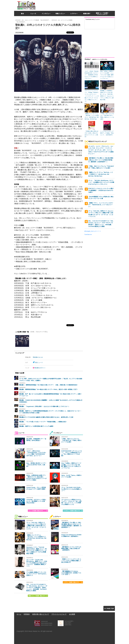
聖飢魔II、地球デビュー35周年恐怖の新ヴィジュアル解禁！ (37, 426)
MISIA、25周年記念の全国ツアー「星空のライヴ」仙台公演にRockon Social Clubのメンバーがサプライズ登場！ (36, 478)
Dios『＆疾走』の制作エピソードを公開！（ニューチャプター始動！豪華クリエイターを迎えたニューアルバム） (71, 466)
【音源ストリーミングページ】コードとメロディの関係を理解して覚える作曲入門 (71, 561)
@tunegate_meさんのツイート (93, 231)
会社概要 (72, 614)
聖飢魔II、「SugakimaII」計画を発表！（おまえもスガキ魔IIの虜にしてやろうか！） (44, 406)
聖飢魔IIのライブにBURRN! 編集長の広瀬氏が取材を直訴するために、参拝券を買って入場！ (47, 417)
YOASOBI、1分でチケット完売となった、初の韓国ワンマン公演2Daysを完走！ (36, 501)
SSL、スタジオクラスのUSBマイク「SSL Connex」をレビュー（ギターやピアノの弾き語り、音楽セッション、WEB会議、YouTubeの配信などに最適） (37, 588)
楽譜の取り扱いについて (41, 614)
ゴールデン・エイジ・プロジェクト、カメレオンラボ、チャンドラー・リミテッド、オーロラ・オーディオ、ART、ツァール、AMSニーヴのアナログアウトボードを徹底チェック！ (101, 150)
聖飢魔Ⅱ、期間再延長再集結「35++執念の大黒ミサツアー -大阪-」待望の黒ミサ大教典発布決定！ (49, 385)
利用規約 (27, 614)
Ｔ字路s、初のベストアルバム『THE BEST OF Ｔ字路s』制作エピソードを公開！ (71, 440)
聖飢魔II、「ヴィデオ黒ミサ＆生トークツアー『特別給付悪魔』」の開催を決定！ (43, 422)
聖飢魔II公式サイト (40, 368)
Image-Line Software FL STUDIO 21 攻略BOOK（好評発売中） (71, 536)
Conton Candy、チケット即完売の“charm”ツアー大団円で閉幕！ (36, 488)
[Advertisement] (78, 5)
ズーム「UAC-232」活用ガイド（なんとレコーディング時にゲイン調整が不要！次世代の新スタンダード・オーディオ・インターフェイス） (36, 526)
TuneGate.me (88, 235)
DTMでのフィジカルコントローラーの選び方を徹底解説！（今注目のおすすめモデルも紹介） (101, 190)
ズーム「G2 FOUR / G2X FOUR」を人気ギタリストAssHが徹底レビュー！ (72, 489)
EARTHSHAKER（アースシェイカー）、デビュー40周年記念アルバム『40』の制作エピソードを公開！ (72, 453)
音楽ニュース (39, 362)
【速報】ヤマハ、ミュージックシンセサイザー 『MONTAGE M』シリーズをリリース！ (101, 205)
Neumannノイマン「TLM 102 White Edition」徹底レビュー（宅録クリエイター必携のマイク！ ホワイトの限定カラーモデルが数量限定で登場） (36, 550)
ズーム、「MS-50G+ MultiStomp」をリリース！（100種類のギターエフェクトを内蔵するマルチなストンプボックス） (101, 182)
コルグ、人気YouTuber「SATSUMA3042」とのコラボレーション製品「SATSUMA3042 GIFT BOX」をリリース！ (36, 453)
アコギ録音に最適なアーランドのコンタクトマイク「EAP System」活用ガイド (37, 574)
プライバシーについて (59, 614)
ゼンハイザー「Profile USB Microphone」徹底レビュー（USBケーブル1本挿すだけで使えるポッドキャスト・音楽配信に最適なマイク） (37, 563)
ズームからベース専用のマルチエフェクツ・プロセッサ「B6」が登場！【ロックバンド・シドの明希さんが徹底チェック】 (71, 502)
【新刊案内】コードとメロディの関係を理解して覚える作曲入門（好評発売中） (71, 548)
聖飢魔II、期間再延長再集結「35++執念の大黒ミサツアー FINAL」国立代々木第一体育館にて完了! (48, 389)
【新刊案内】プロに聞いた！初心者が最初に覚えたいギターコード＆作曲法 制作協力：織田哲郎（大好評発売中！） (71, 525)
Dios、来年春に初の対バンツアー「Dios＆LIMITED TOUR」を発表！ (36, 465)
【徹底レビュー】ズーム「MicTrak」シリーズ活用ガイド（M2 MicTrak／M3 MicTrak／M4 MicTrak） (36, 537)
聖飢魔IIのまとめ (38, 357)
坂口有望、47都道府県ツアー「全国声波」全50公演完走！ (36, 440)
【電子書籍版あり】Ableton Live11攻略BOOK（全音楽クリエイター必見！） (71, 573)
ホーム (19, 614)
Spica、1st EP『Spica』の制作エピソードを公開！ (71, 476)
